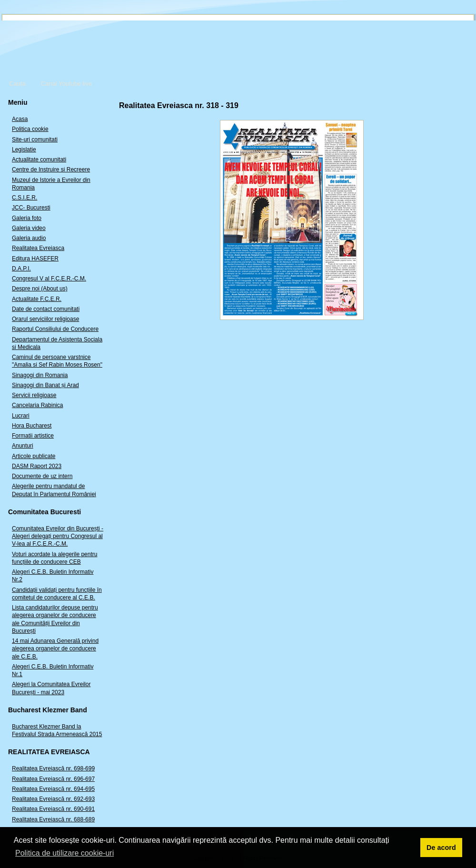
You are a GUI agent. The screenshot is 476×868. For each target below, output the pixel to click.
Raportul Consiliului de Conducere (55, 329)
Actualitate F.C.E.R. (37, 299)
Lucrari (21, 416)
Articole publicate (34, 456)
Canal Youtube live (67, 84)
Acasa (20, 119)
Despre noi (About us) (40, 289)
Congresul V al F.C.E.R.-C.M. (49, 279)
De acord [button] (441, 848)
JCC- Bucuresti (31, 208)
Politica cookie (30, 129)
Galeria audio (29, 238)
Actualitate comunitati (39, 160)
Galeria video (29, 228)
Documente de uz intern (42, 476)
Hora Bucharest (32, 426)
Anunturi (23, 446)
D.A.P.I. (21, 269)
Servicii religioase (34, 395)
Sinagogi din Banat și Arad (45, 385)
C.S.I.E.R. (25, 198)
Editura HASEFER (35, 259)
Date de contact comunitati (46, 309)
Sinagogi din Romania (40, 375)
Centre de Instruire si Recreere (51, 170)
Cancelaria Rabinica (37, 405)
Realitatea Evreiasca (38, 248)
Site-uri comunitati (35, 140)
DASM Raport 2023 (37, 466)
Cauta (17, 84)
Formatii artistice (33, 436)
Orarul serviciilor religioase (45, 319)
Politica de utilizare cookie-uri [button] (64, 853)
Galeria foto (27, 218)
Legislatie (24, 150)
